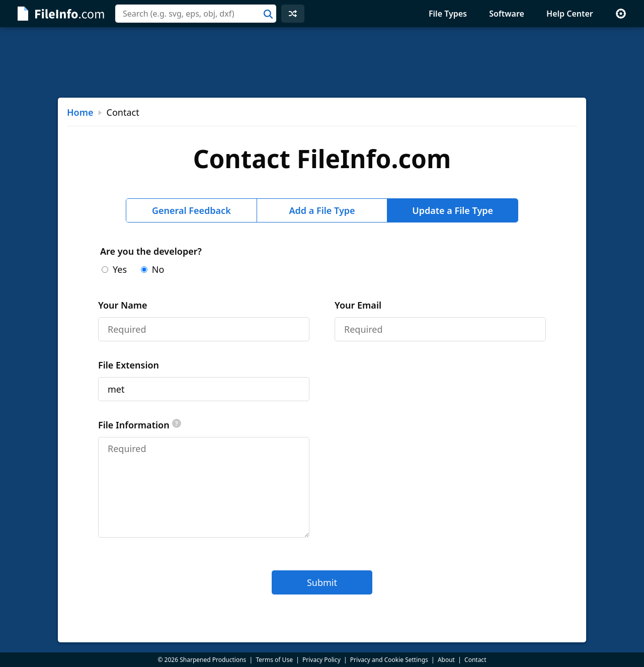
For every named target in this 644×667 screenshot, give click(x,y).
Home (80, 112)
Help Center (570, 14)
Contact (475, 660)
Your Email (358, 305)
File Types (448, 14)
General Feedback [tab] (191, 210)
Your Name (123, 305)
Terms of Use (274, 660)
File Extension (129, 365)
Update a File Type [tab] (453, 210)
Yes (114, 269)
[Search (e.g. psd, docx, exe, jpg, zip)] (196, 14)
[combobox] (196, 14)
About (446, 660)
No (153, 269)
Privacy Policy (321, 660)
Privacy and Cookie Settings (389, 660)
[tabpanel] (322, 420)
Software (507, 14)
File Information (140, 425)
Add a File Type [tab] (322, 210)
